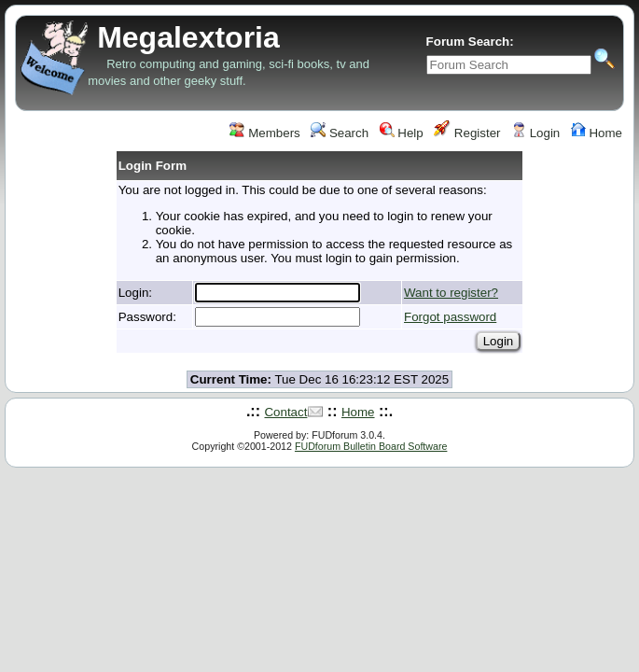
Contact (285, 412)
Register (467, 133)
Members (264, 133)
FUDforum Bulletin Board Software (371, 446)
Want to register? (451, 293)
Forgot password (450, 317)
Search (340, 133)
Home (597, 133)
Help (402, 133)
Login (535, 133)
